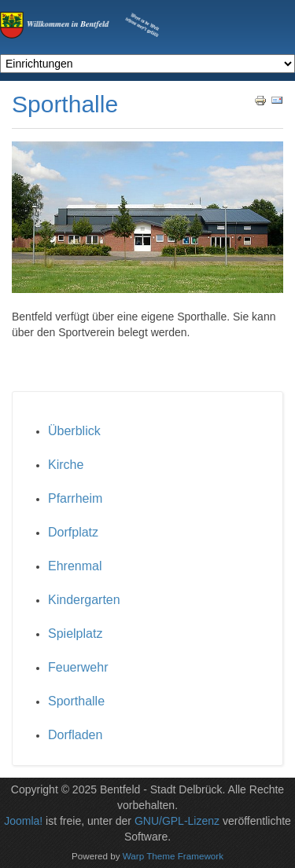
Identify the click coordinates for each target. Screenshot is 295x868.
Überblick (74, 431)
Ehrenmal (75, 566)
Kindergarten (84, 600)
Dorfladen (75, 735)
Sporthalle (76, 701)
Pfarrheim (75, 498)
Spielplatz (75, 634)
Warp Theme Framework (173, 856)
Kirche (66, 465)
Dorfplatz (73, 532)
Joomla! (23, 821)
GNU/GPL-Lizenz (177, 821)
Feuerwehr (78, 667)
